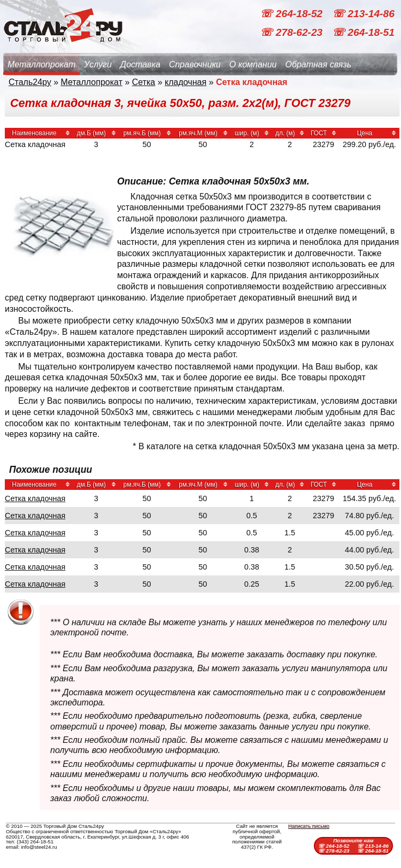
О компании (253, 64)
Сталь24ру (30, 82)
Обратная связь (318, 64)
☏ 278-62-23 (292, 32)
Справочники (195, 64)
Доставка (140, 64)
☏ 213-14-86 (363, 14)
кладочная (186, 82)
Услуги (98, 64)
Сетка (144, 82)
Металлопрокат (41, 64)
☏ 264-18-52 (292, 14)
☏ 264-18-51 (363, 32)
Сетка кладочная (35, 498)
